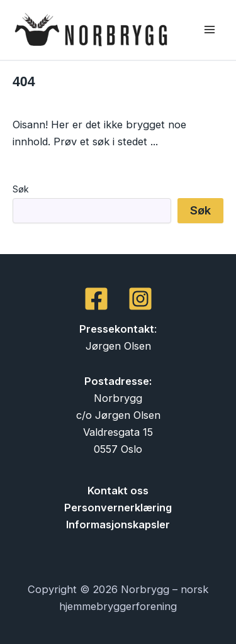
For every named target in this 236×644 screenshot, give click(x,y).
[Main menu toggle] (209, 30)
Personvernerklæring (118, 508)
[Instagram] (140, 299)
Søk (21, 189)
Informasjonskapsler (118, 525)
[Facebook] (96, 299)
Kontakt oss (118, 491)
